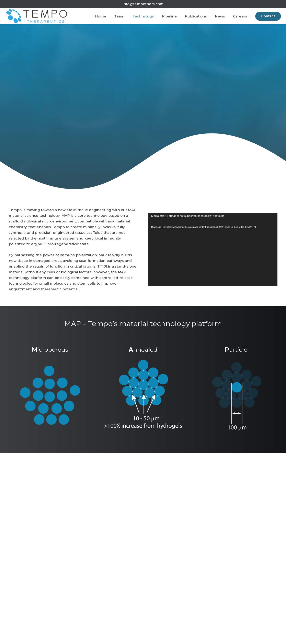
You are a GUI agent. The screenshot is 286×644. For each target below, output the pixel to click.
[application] (213, 249)
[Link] (37, 16)
